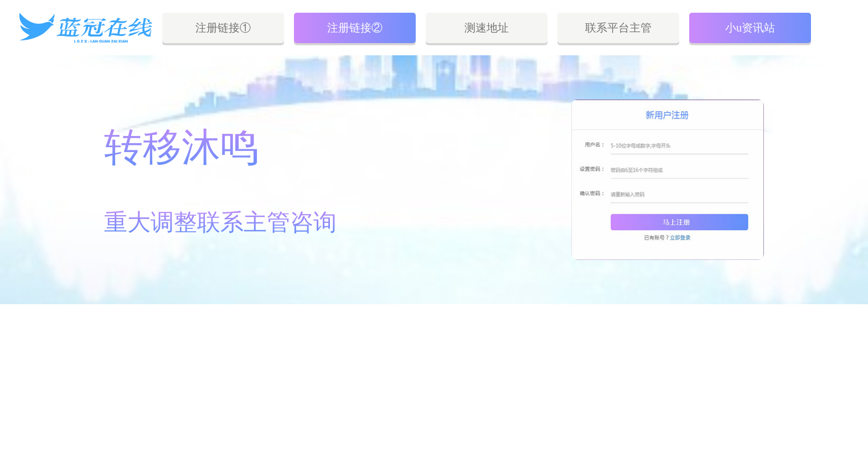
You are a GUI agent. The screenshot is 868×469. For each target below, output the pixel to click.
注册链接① (223, 28)
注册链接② (355, 28)
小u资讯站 (750, 28)
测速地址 (487, 28)
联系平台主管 (618, 28)
